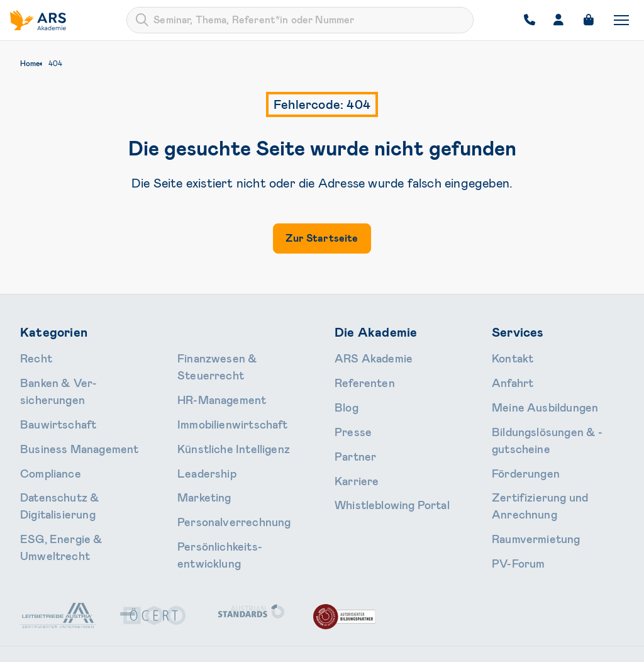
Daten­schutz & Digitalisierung (82, 461)
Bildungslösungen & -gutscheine (558, 419)
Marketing (198, 440)
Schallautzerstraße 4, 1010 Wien (103, 605)
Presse (348, 419)
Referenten (358, 378)
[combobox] (300, 20)
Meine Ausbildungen (533, 398)
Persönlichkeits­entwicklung (234, 481)
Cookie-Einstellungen (580, 644)
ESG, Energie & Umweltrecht (80, 481)
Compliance (44, 440)
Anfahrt (509, 378)
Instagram (513, 605)
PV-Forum (513, 502)
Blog (344, 398)
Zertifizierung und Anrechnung (556, 461)
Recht (33, 357)
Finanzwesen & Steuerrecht (78, 502)
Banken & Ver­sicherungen (73, 378)
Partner (351, 440)
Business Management (66, 419)
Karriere (351, 461)
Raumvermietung (526, 481)
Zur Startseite (322, 238)
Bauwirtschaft (51, 398)
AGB (389, 644)
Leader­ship (200, 419)
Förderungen (519, 440)
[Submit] (142, 20)
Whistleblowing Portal (380, 481)
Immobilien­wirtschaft (221, 378)
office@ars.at (355, 605)
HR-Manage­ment (212, 357)
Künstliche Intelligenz (221, 398)
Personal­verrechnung (221, 461)
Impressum (501, 644)
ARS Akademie (365, 357)
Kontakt (509, 357)
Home (30, 64)
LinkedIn (589, 605)
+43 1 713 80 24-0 (250, 605)
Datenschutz (439, 644)
